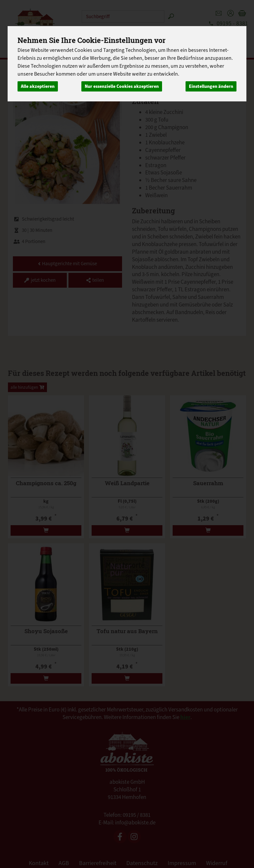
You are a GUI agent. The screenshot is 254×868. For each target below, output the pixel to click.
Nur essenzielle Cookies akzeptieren (122, 86)
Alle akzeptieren (38, 86)
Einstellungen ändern (211, 86)
